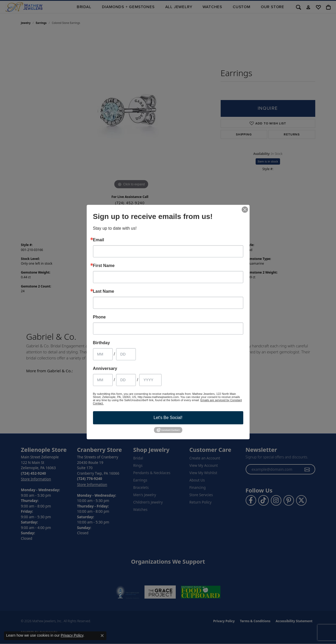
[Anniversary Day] (126, 380)
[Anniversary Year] (150, 380)
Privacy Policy (72, 635)
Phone (99, 317)
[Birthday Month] (103, 354)
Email (99, 240)
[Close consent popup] (102, 636)
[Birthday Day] (126, 354)
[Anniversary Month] (103, 380)
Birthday (102, 343)
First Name (104, 266)
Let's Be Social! (168, 418)
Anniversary (105, 369)
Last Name (104, 291)
